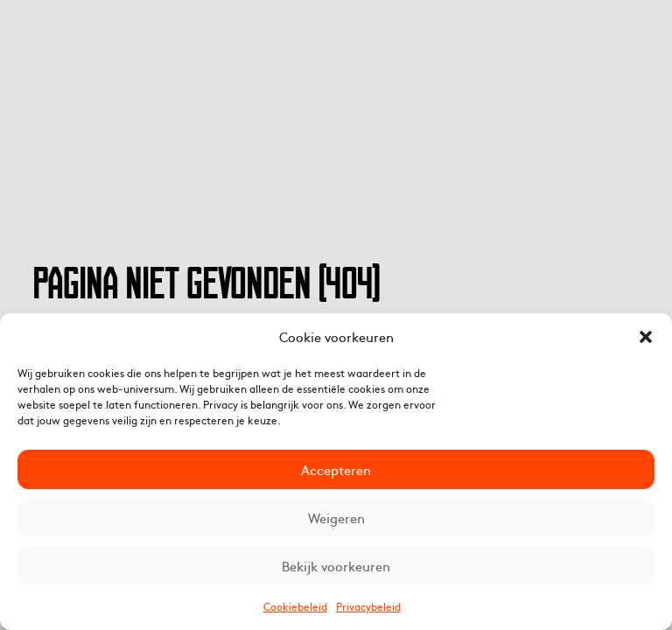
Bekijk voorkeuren (336, 566)
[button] (646, 337)
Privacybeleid (368, 606)
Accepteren (336, 469)
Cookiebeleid (295, 606)
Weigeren (336, 518)
